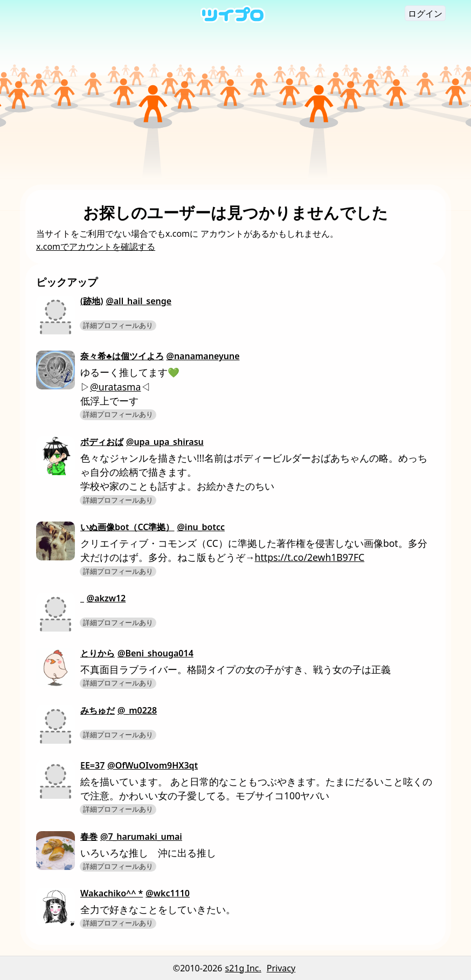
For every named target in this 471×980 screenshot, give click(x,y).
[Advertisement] (235, 104)
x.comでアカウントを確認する (96, 246)
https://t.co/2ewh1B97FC (310, 557)
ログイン (425, 13)
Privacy (281, 968)
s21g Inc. (243, 968)
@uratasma (115, 387)
